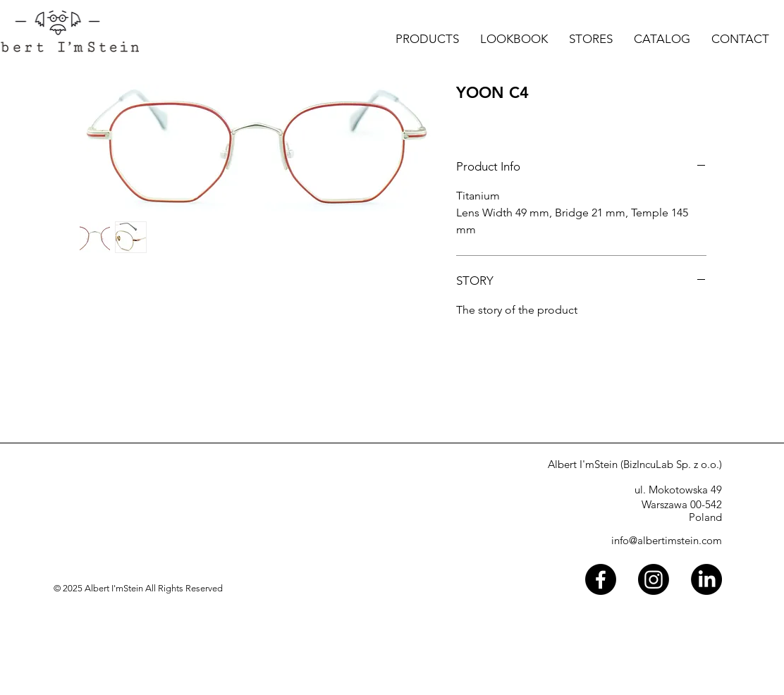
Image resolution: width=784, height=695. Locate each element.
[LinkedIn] (706, 579)
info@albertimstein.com (667, 540)
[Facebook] (601, 579)
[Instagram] (654, 579)
